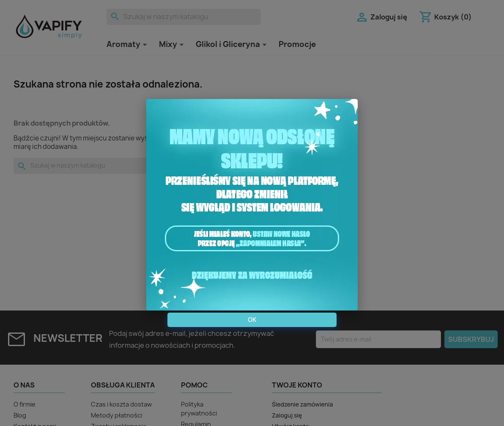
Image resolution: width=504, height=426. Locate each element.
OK (252, 320)
